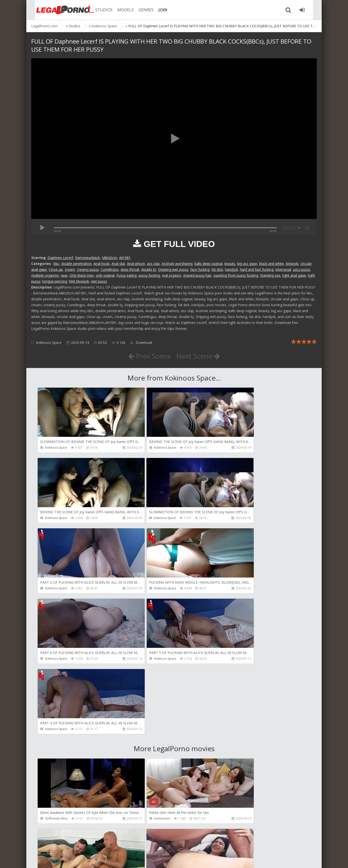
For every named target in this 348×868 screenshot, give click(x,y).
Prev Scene (149, 356)
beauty (230, 264)
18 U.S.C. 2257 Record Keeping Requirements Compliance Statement (188, 859)
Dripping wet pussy (173, 269)
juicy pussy (301, 269)
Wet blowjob (79, 281)
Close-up (56, 269)
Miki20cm (110, 258)
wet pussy (99, 281)
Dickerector (145, 679)
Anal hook (102, 264)
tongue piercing (55, 281)
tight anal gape (294, 275)
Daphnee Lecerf (60, 258)
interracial (283, 269)
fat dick (217, 269)
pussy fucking (149, 275)
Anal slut (118, 264)
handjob (231, 269)
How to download (101, 845)
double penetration (76, 264)
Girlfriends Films (56, 679)
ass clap (153, 264)
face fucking (200, 269)
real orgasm (172, 275)
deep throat (130, 269)
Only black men (82, 275)
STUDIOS (99, 10)
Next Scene (198, 356)
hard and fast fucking (257, 269)
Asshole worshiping (177, 264)
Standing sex (270, 275)
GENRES (141, 10)
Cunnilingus (110, 269)
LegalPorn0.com (67, 859)
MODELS (121, 10)
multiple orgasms (45, 275)
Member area (66, 845)
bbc (56, 264)
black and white (271, 264)
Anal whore (136, 264)
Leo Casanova (238, 679)
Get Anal (142, 820)
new (64, 275)
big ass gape (247, 264)
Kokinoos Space (49, 343)
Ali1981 (125, 258)
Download (141, 343)
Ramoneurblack (87, 258)
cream (70, 269)
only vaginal (105, 275)
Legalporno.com (58, 10)
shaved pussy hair (197, 275)
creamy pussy (88, 269)
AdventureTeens (56, 749)
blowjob (292, 264)
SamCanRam (237, 749)
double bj (149, 269)
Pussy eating (127, 275)
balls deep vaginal (208, 264)
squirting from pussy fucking (236, 275)
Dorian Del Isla (55, 820)
